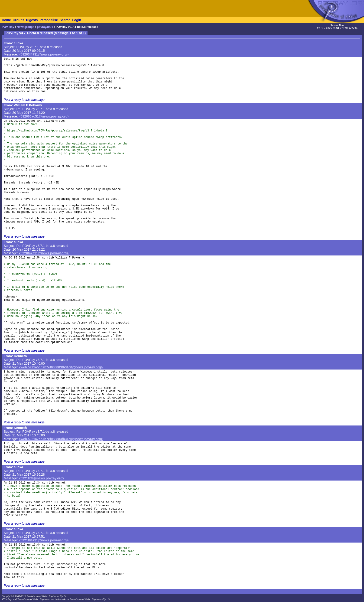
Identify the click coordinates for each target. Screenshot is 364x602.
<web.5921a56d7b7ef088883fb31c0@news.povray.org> (61, 367)
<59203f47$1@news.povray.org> (44, 54)
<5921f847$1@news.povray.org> (44, 540)
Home (6, 20)
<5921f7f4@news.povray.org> (42, 478)
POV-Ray (8, 27)
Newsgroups (26, 27)
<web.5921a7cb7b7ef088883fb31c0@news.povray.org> (61, 439)
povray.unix (45, 27)
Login (77, 20)
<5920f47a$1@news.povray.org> (44, 253)
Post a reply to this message (24, 100)
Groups (18, 20)
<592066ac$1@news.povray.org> (44, 116)
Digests (32, 20)
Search (65, 20)
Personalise (49, 20)
